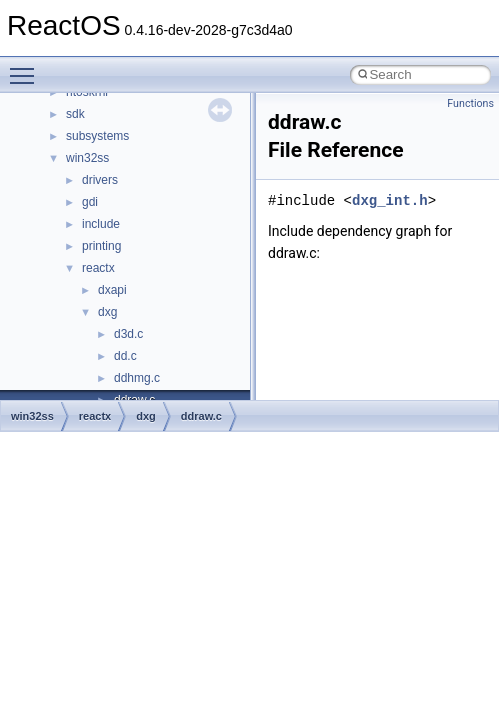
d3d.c (128, 334)
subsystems (97, 136)
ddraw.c (201, 416)
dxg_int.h (390, 200)
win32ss (87, 158)
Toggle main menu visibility (27, 67)
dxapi (112, 290)
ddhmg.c (137, 378)
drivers (100, 180)
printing (101, 246)
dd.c (125, 356)
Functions (470, 103)
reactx (98, 268)
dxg (107, 312)
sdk (75, 114)
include (101, 224)
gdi (90, 202)
